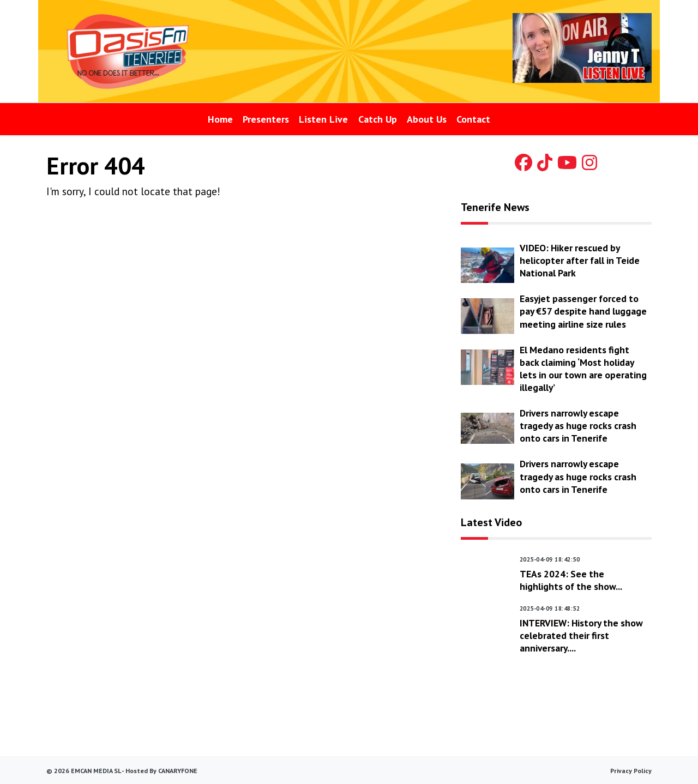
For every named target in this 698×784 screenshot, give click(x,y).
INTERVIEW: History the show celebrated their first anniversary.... (581, 635)
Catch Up (378, 119)
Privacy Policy (631, 771)
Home (220, 119)
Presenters (266, 119)
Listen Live (323, 119)
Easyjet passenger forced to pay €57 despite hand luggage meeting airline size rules (583, 311)
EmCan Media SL (96, 771)
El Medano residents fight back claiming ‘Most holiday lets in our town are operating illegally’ (583, 369)
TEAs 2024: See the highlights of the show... (571, 580)
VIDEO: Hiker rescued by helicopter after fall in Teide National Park (580, 260)
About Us (427, 119)
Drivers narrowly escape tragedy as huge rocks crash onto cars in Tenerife (578, 426)
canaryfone (178, 771)
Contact (473, 119)
